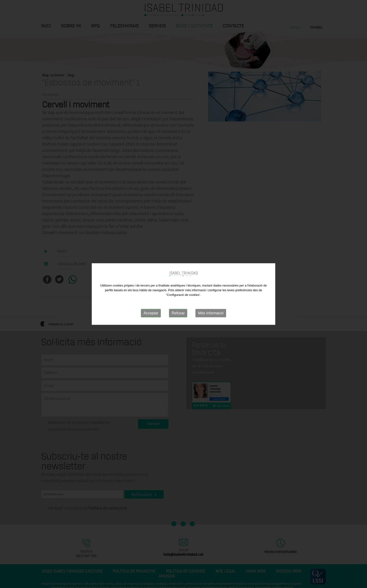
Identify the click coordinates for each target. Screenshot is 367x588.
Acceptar (151, 313)
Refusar (178, 313)
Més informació (211, 313)
